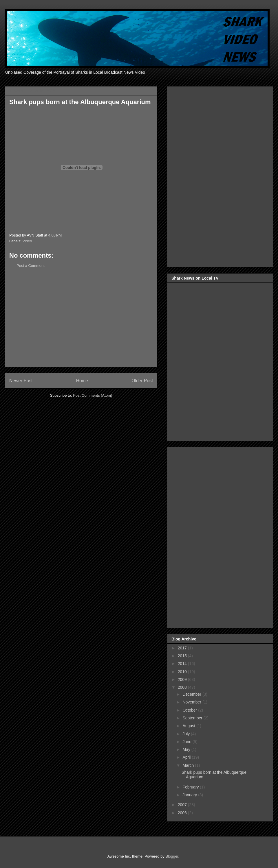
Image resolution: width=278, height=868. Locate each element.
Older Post (142, 381)
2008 (183, 687)
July (187, 734)
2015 (183, 656)
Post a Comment (31, 266)
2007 (183, 805)
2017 (183, 648)
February (191, 787)
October (190, 710)
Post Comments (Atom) (93, 395)
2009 (183, 679)
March (189, 765)
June (187, 742)
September (193, 718)
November (192, 702)
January (190, 795)
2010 (183, 672)
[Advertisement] (81, 322)
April (187, 757)
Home (82, 381)
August (189, 726)
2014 (183, 664)
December (192, 694)
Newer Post (21, 381)
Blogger (172, 856)
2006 (183, 813)
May (187, 749)
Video (27, 241)
